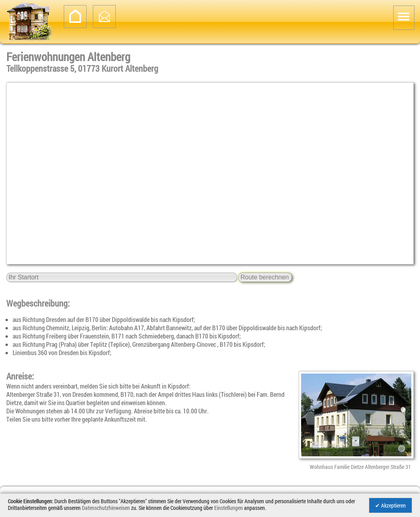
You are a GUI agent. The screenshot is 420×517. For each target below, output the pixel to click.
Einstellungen (229, 508)
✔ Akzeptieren (390, 505)
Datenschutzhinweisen (106, 508)
